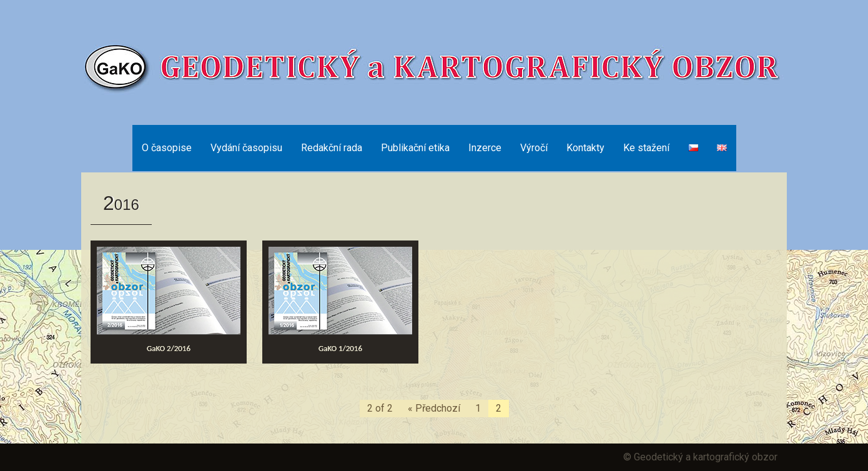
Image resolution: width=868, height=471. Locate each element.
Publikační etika (415, 148)
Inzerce (485, 148)
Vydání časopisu (246, 148)
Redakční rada (332, 148)
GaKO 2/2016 (169, 348)
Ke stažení (646, 148)
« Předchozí (434, 408)
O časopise (167, 148)
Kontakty (585, 148)
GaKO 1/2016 (340, 348)
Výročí (534, 148)
